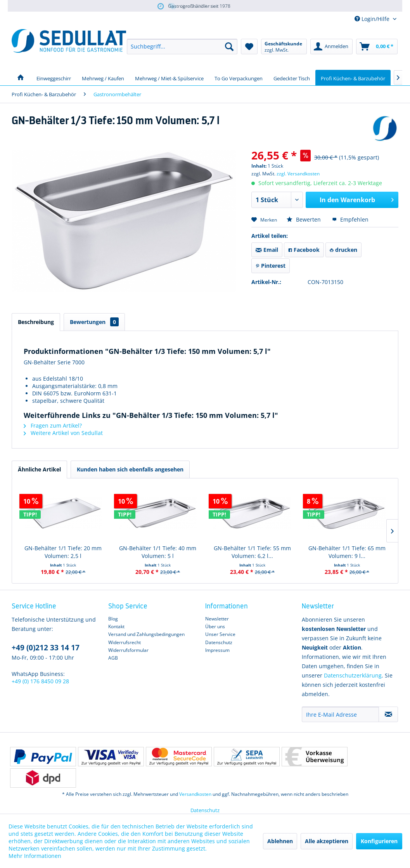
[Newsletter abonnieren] (388, 714)
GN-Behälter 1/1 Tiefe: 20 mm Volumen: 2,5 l (63, 552)
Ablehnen (280, 841)
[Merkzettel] (249, 47)
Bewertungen (94, 322)
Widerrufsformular (128, 650)
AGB (113, 658)
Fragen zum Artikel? (53, 425)
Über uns (215, 626)
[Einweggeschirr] (54, 78)
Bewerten (304, 219)
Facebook (304, 250)
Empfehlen (350, 219)
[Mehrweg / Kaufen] (103, 78)
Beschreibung (36, 322)
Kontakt (116, 626)
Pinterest (271, 266)
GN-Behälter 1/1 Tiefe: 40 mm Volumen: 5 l (158, 552)
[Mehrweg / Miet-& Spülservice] (169, 78)
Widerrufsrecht (125, 642)
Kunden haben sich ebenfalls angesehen (130, 469)
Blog (113, 619)
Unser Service (220, 634)
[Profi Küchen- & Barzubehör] (353, 78)
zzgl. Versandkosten (298, 174)
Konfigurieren (379, 841)
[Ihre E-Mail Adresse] (340, 714)
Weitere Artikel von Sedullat (63, 433)
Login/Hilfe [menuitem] (373, 19)
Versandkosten (195, 794)
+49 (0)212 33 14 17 (46, 648)
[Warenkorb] (377, 47)
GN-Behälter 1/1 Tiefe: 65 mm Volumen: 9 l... (347, 552)
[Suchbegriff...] (182, 47)
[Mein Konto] (331, 47)
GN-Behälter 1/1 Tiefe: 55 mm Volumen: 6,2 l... (252, 552)
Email (267, 250)
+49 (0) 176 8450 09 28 (40, 681)
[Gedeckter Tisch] (292, 78)
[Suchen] (229, 47)
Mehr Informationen (35, 856)
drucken (343, 250)
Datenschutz (219, 642)
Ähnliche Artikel (39, 469)
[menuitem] (182, 47)
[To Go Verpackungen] (239, 78)
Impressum (217, 650)
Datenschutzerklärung (353, 675)
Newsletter (217, 619)
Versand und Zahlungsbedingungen (146, 634)
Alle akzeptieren (327, 841)
